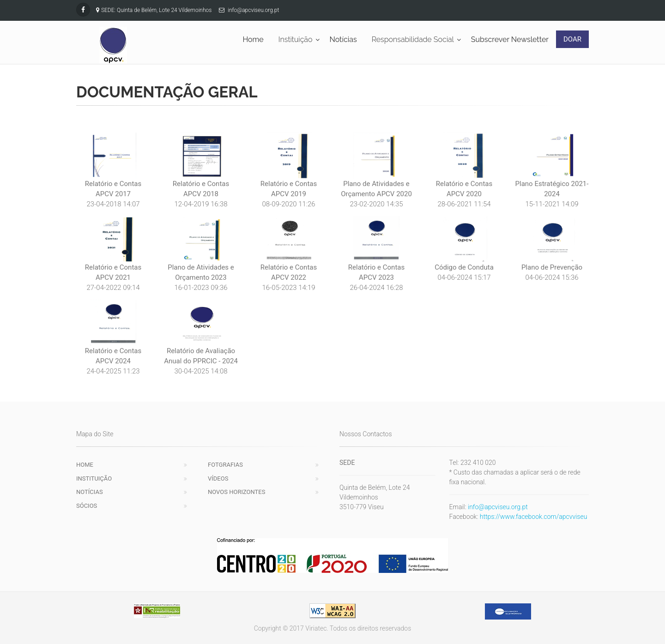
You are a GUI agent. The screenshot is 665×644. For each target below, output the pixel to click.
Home (85, 465)
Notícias (90, 492)
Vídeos (218, 478)
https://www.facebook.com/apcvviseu (534, 517)
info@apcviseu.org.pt (498, 507)
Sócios (87, 506)
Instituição (296, 39)
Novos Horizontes (236, 492)
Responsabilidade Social (413, 39)
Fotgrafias (225, 465)
